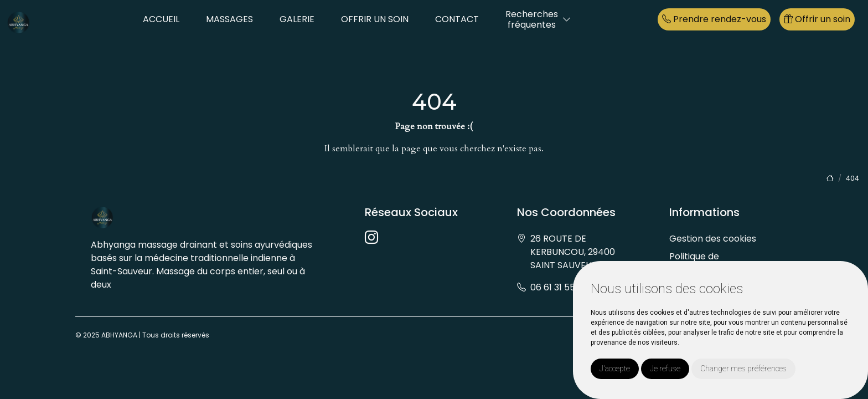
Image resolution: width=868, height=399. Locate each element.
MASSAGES (229, 19)
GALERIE (297, 19)
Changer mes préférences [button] (743, 369)
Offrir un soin (817, 19)
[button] (567, 20)
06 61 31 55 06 (559, 287)
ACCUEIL (161, 19)
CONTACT (457, 19)
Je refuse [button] (665, 369)
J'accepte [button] (615, 369)
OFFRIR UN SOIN (375, 19)
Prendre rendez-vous (714, 19)
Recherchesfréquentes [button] (532, 19)
